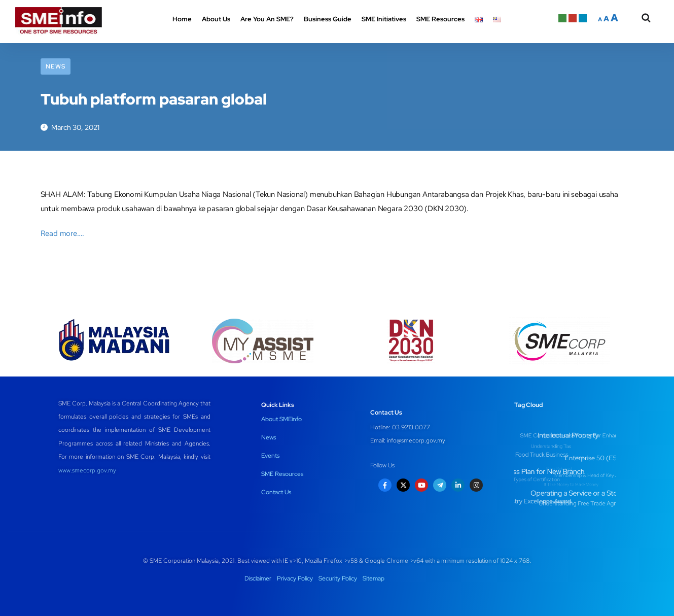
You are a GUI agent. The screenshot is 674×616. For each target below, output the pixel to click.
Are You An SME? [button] (267, 19)
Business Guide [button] (328, 19)
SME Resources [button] (440, 19)
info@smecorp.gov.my (416, 440)
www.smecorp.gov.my (87, 470)
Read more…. (62, 233)
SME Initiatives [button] (384, 19)
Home (182, 19)
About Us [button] (216, 19)
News (56, 66)
